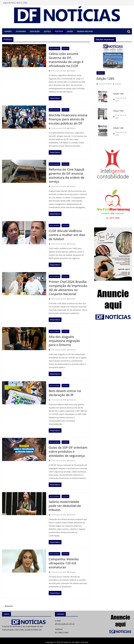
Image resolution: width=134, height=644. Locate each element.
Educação (35, 31)
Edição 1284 (118, 94)
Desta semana (54, 48)
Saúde (70, 31)
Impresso (101, 73)
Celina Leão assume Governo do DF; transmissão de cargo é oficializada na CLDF (66, 60)
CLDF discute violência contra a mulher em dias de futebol (67, 235)
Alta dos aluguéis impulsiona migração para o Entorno (64, 341)
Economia (21, 31)
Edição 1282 (118, 128)
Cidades (8, 31)
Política (59, 31)
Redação (72, 71)
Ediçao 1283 (118, 111)
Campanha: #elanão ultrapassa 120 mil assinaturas (64, 563)
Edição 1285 (105, 78)
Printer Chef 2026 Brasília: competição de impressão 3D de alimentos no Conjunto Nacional (68, 288)
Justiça (47, 31)
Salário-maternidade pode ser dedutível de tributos (65, 506)
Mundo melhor (85, 31)
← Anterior (8, 606)
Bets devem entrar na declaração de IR (65, 393)
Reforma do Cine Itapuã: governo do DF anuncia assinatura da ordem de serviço (67, 175)
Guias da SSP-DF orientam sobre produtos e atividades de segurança (68, 451)
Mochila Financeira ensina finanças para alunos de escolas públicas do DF (68, 119)
